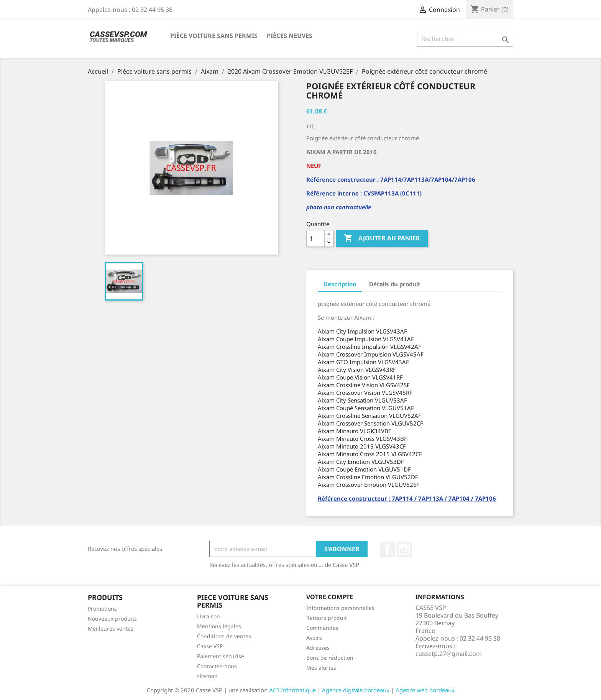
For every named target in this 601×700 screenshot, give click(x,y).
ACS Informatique (292, 690)
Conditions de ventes (224, 636)
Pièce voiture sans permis (214, 36)
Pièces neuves (290, 36)
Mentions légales (219, 626)
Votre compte (330, 597)
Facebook (388, 549)
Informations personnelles (340, 608)
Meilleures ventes (111, 629)
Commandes (322, 628)
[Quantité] (315, 238)
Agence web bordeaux (425, 690)
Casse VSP (210, 646)
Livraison (209, 616)
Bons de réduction (330, 658)
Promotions (102, 609)
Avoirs (314, 638)
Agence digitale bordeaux (356, 690)
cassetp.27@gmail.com (449, 654)
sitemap (207, 676)
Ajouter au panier (382, 238)
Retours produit (327, 618)
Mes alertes (321, 668)
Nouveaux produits (112, 619)
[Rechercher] (465, 39)
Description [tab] (340, 284)
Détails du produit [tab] (395, 284)
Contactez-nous (217, 666)
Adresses (318, 648)
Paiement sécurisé (221, 656)
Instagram (404, 549)
